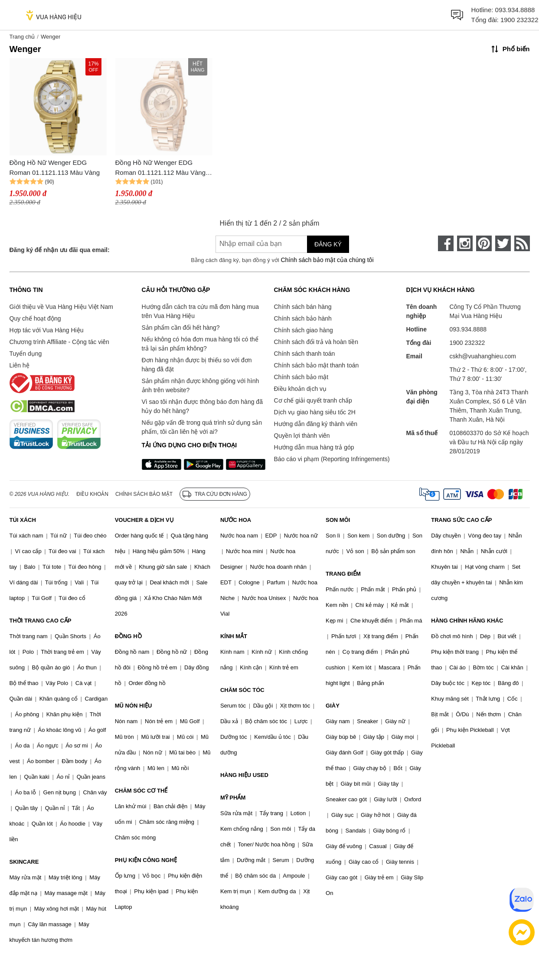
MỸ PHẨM (233, 798)
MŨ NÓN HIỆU (134, 706)
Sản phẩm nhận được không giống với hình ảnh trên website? (201, 385)
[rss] (522, 243)
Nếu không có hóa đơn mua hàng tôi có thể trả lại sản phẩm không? (200, 344)
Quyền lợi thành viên (302, 436)
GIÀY (333, 706)
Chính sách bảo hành (303, 318)
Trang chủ (22, 37)
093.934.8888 (515, 10)
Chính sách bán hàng (303, 307)
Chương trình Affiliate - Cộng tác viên (59, 342)
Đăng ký (328, 244)
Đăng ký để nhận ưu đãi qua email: (60, 250)
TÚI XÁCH (23, 520)
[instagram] (465, 243)
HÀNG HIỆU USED (244, 775)
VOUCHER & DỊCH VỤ (144, 520)
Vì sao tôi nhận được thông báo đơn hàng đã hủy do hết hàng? (202, 406)
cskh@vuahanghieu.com (483, 356)
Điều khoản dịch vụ (301, 389)
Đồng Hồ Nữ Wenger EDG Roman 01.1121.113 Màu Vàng (55, 167)
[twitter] (503, 243)
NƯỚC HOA (236, 520)
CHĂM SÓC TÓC (242, 690)
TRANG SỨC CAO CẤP (461, 520)
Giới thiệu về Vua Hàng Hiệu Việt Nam (61, 307)
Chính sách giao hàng (304, 330)
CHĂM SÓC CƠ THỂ (141, 791)
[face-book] (446, 243)
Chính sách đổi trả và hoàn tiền (316, 342)
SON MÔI (338, 520)
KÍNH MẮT (234, 636)
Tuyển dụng (26, 354)
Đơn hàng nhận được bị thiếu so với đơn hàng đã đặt (197, 365)
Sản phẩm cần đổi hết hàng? (181, 328)
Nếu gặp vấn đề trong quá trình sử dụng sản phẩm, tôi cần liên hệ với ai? (202, 427)
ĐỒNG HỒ (128, 636)
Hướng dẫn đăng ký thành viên (316, 424)
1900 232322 (519, 20)
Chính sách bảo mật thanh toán (317, 365)
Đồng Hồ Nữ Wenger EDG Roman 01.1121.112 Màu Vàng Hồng (160, 168)
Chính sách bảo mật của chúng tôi (327, 260)
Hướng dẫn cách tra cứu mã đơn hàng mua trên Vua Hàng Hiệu (200, 311)
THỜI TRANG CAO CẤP (41, 621)
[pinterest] (484, 243)
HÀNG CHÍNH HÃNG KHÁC (467, 621)
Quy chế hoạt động (35, 318)
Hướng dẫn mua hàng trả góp (314, 447)
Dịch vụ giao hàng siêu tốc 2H (315, 412)
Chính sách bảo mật (301, 377)
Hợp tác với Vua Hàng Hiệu (47, 330)
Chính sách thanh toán (305, 354)
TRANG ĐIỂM (343, 574)
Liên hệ (20, 365)
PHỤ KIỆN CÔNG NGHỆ (146, 860)
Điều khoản (92, 494)
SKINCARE (24, 862)
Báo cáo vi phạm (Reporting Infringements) (332, 459)
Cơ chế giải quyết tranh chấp (313, 400)
